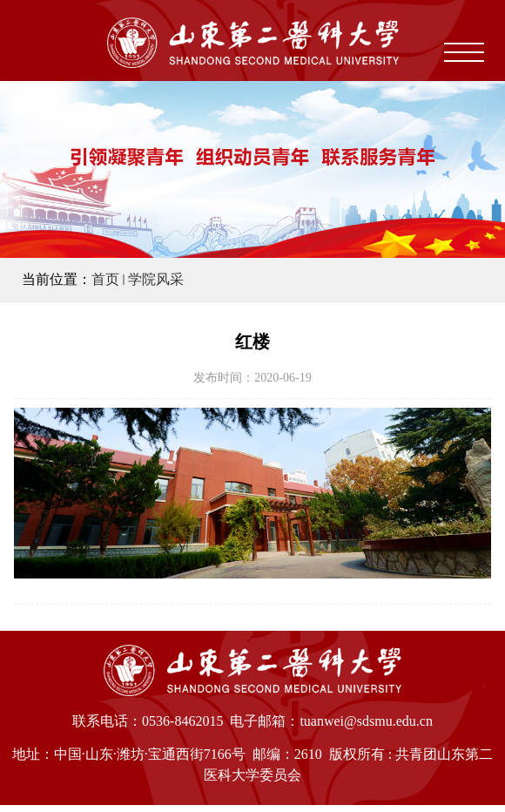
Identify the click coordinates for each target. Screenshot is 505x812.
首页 (105, 279)
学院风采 (156, 279)
